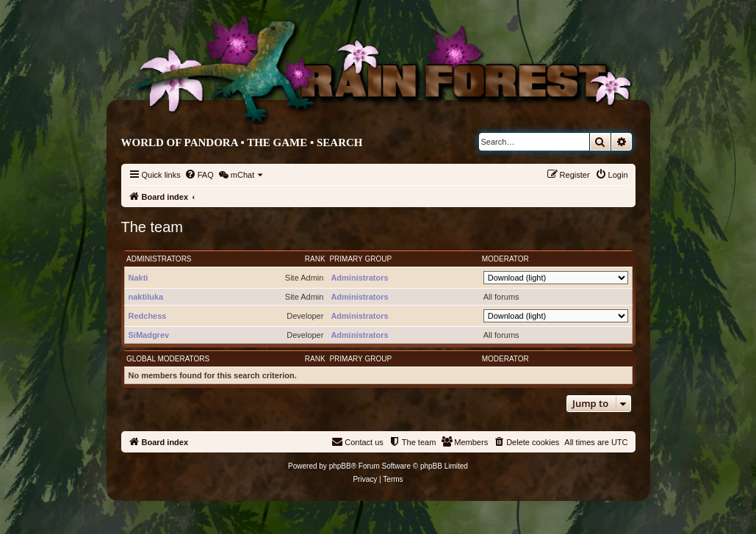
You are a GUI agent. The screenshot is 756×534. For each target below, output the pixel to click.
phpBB (340, 466)
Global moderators (168, 359)
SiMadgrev (149, 335)
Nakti (138, 278)
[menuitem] (199, 175)
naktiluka (146, 297)
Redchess (148, 316)
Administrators (159, 259)
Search (340, 142)
